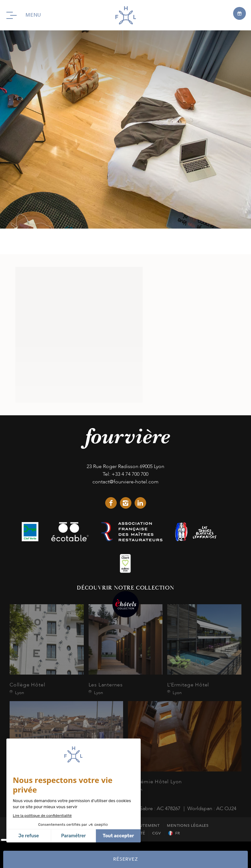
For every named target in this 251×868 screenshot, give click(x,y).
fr (178, 833)
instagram (126, 503)
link (30, 532)
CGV (157, 833)
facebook (111, 503)
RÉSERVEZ (125, 859)
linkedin (140, 503)
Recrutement (145, 825)
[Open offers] (239, 13)
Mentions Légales (188, 825)
